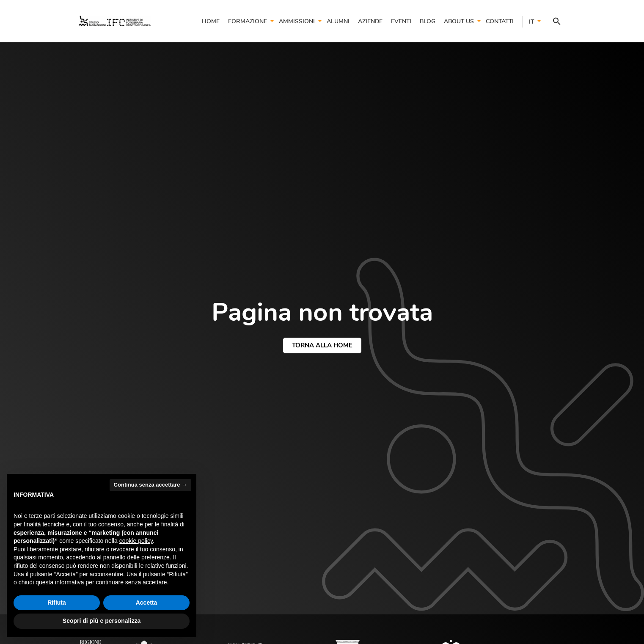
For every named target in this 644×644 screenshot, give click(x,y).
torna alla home (322, 345)
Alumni (338, 21)
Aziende (370, 21)
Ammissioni (297, 21)
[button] (553, 22)
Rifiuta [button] (57, 603)
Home (211, 21)
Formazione (248, 21)
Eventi (401, 21)
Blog (428, 21)
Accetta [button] (147, 603)
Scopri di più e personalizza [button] (102, 621)
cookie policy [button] (136, 541)
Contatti (500, 21)
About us (459, 21)
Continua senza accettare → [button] (150, 485)
